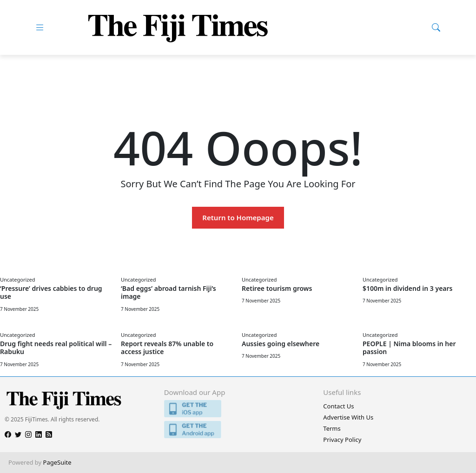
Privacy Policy (342, 440)
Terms (332, 428)
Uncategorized (17, 279)
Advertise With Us (348, 417)
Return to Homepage (238, 217)
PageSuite (57, 462)
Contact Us (338, 406)
